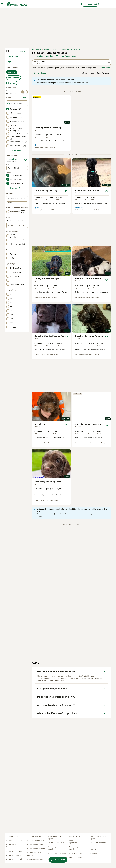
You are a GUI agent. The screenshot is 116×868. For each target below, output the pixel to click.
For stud (12, 83)
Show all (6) (15, 188)
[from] (11, 225)
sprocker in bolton (14, 851)
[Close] (108, 80)
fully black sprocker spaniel (99, 838)
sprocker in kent (13, 836)
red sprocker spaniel (57, 853)
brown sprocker (76, 853)
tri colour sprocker (56, 843)
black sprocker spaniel (37, 859)
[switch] (24, 92)
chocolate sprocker (98, 843)
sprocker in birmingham (11, 846)
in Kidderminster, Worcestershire (54, 56)
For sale (12, 72)
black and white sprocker (97, 848)
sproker (94, 853)
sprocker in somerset (15, 855)
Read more (105, 68)
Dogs (9, 62)
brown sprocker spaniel (55, 838)
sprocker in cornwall (36, 841)
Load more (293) (19, 150)
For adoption (14, 78)
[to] (23, 225)
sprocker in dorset (14, 841)
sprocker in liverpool (36, 836)
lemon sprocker (76, 857)
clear (24, 97)
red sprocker (75, 836)
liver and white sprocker (76, 842)
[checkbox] (8, 109)
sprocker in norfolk (35, 845)
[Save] (66, 129)
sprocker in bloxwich (36, 849)
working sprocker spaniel (77, 848)
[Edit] (25, 160)
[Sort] (97, 73)
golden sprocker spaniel (34, 854)
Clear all (22, 51)
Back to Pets (12, 56)
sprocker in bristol (14, 859)
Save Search (40, 73)
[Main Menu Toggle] (2, 4)
